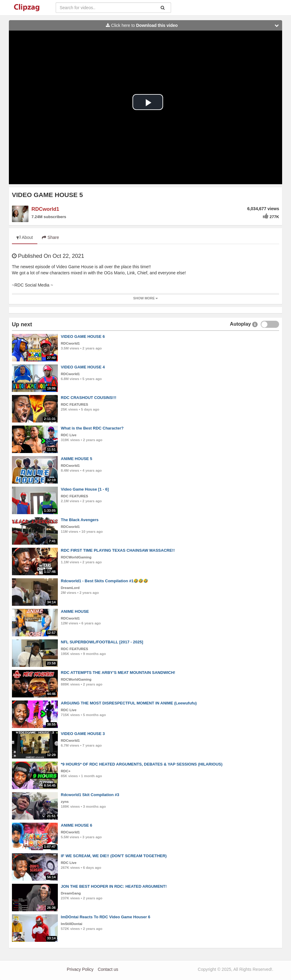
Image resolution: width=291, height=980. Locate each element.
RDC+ (66, 771)
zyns (65, 802)
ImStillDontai (72, 924)
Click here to (194, 25)
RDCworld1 (45, 209)
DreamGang (71, 893)
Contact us (108, 969)
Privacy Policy (80, 969)
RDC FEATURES (75, 404)
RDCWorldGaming (76, 557)
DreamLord (70, 588)
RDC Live (69, 435)
